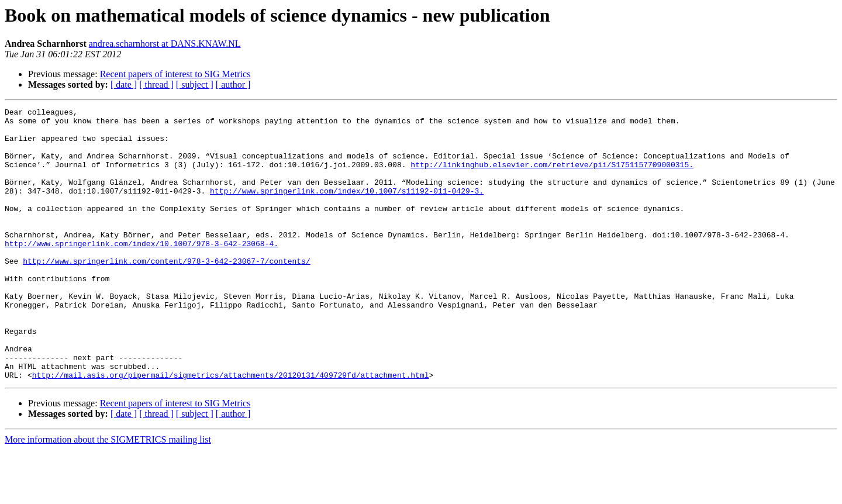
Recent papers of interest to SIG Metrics (175, 74)
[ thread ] (156, 84)
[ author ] (233, 84)
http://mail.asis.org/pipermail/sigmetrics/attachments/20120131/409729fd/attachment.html (231, 429)
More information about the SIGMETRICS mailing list (108, 494)
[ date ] (124, 84)
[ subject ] (195, 84)
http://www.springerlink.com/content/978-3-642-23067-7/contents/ (166, 292)
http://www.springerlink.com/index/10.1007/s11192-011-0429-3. (347, 208)
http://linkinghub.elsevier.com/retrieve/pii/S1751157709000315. (552, 177)
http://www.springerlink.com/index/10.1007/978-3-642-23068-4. (142, 271)
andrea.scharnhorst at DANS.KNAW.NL (165, 44)
